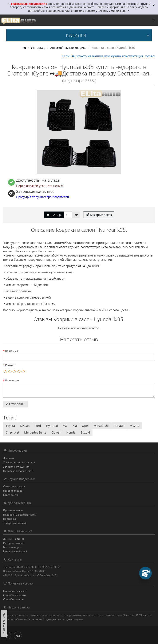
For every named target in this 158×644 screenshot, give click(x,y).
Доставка (9, 458)
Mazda (135, 426)
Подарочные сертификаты (20, 515)
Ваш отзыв (12, 380)
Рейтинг (10, 365)
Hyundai (52, 426)
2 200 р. (54, 215)
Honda (71, 432)
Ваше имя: (12, 351)
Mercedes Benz (35, 432)
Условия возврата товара (19, 462)
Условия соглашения (16, 467)
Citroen (56, 432)
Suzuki (85, 432)
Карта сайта (11, 495)
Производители (13, 510)
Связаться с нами (14, 486)
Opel (85, 426)
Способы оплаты (13, 599)
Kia (75, 426)
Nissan (25, 426)
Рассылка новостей (15, 551)
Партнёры (9, 519)
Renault (119, 426)
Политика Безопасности (18, 471)
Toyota (10, 426)
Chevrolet (12, 432)
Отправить (15, 404)
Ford (38, 426)
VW (65, 426)
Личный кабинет (14, 539)
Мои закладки (12, 547)
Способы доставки (15, 595)
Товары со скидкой (15, 523)
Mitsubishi (101, 426)
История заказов (14, 543)
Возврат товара (13, 491)
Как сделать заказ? (15, 591)
